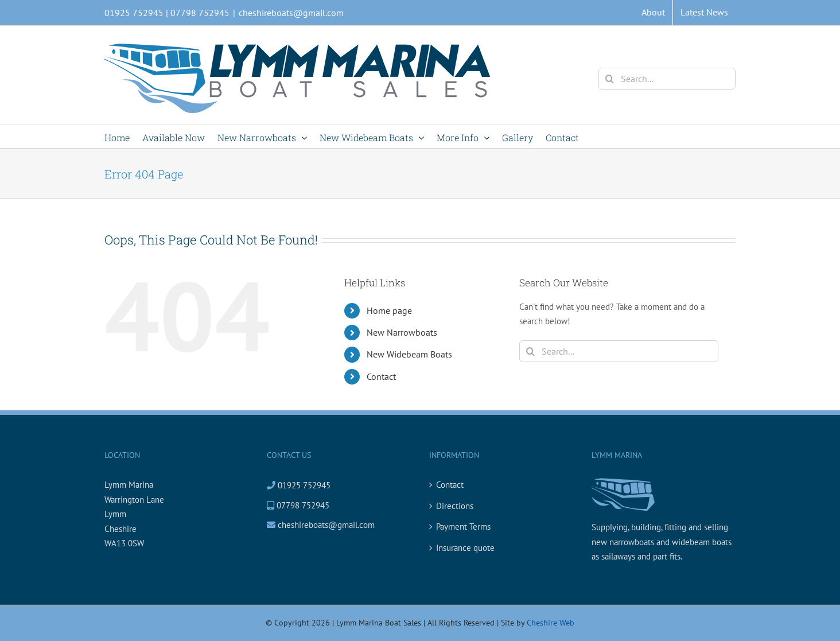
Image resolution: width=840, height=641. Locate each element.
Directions (455, 506)
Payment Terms (463, 527)
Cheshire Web (551, 623)
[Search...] (667, 79)
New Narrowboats (402, 332)
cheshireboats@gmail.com (291, 13)
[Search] (609, 79)
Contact (381, 376)
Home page (389, 310)
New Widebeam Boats (409, 354)
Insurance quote (465, 548)
